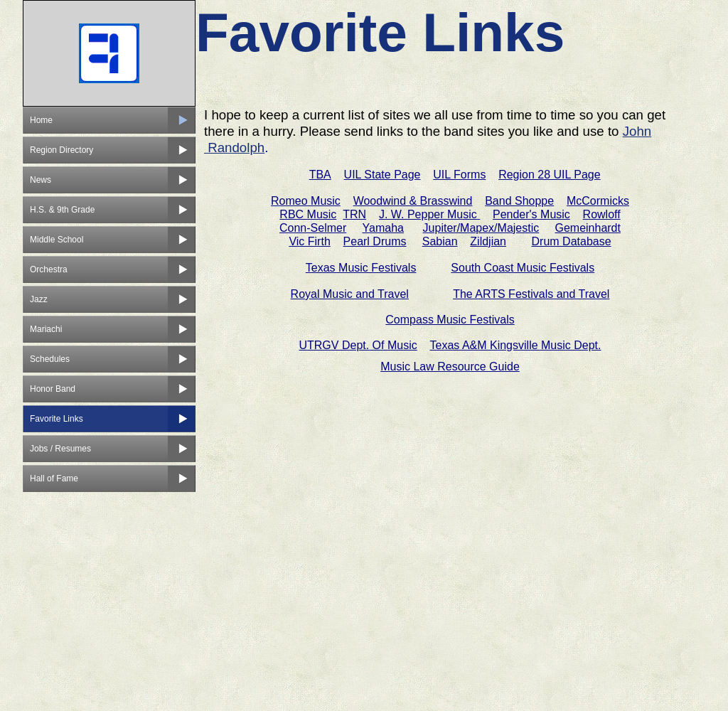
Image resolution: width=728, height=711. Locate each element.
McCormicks (598, 201)
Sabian (440, 241)
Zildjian (488, 241)
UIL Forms (459, 175)
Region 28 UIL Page (550, 175)
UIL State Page (382, 175)
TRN (354, 214)
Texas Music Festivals (361, 268)
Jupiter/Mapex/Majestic (481, 228)
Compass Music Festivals (450, 320)
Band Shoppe (519, 201)
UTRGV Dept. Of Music (358, 345)
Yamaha (383, 228)
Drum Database (572, 241)
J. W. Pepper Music (429, 214)
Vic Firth (309, 241)
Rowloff (602, 214)
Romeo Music (306, 201)
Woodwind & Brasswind (413, 201)
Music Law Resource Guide (450, 367)
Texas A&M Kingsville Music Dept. (516, 345)
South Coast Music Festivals (523, 268)
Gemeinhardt (588, 228)
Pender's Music (531, 214)
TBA (320, 175)
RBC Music (308, 214)
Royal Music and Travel (350, 294)
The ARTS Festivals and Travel (531, 294)
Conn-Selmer (313, 228)
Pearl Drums (375, 241)
